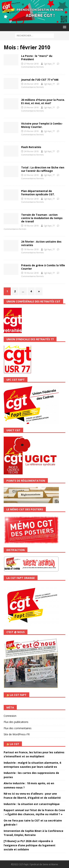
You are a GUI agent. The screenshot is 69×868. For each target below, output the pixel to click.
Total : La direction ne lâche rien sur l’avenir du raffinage (43, 169)
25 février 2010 (31, 107)
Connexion (10, 716)
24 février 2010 (31, 151)
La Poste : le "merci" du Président (37, 58)
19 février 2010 (31, 199)
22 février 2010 (31, 175)
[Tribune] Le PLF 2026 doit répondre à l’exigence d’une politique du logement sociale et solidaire (30, 845)
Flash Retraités (31, 147)
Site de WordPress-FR (17, 734)
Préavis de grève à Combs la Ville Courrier (43, 267)
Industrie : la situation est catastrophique (32, 804)
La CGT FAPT (18, 695)
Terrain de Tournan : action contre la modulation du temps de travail (42, 218)
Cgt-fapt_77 (49, 64)
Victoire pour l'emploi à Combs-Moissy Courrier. (42, 125)
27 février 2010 (31, 64)
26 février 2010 (31, 84)
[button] (64, 27)
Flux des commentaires (18, 728)
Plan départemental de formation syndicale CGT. (38, 193)
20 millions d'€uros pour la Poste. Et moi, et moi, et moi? (43, 101)
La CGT (14, 744)
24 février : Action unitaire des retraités (41, 243)
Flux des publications (16, 722)
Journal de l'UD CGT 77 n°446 (40, 80)
